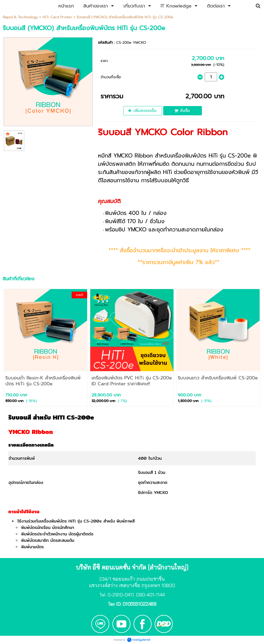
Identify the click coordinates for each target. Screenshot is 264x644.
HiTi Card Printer (57, 17)
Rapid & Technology (20, 17)
